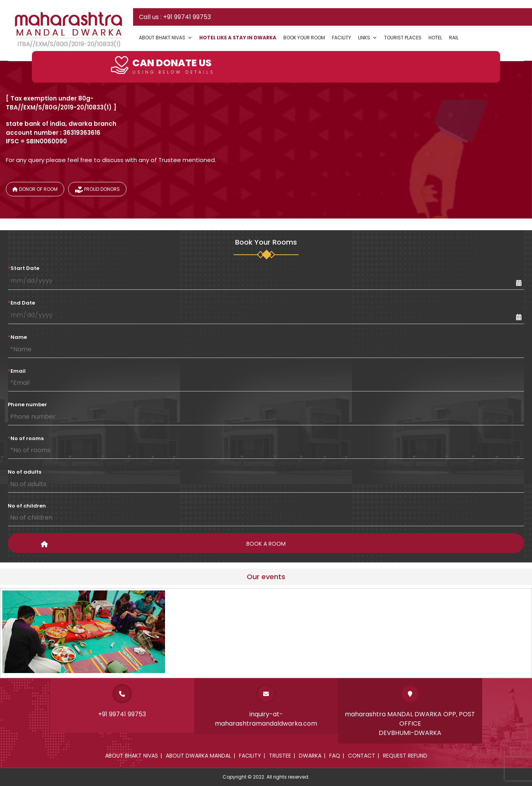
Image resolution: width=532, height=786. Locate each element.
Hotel (435, 38)
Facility (341, 38)
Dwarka (310, 756)
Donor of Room (35, 189)
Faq (335, 756)
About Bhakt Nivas (166, 38)
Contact (362, 756)
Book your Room (304, 38)
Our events (266, 577)
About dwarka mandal (198, 756)
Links (368, 38)
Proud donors (97, 190)
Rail (454, 38)
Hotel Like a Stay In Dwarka (238, 38)
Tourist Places (403, 38)
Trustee (280, 756)
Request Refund (405, 756)
